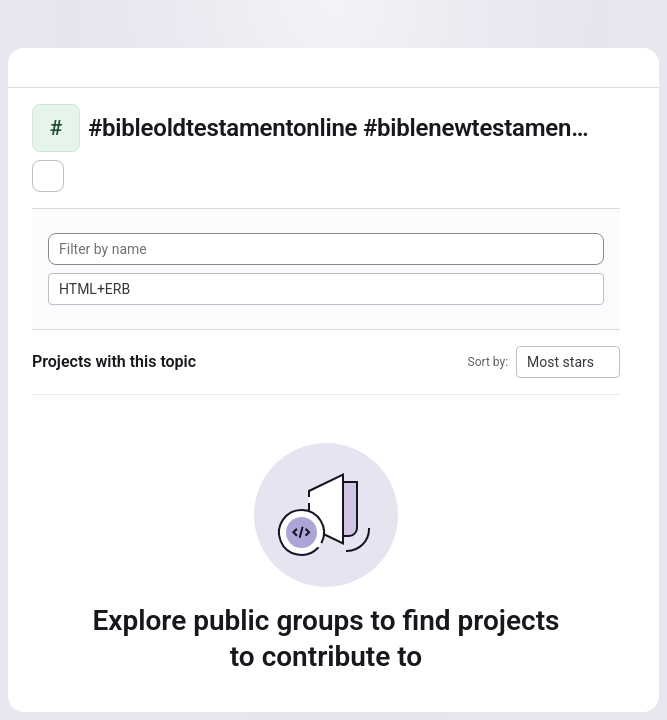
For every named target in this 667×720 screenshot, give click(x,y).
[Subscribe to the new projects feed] (48, 176)
